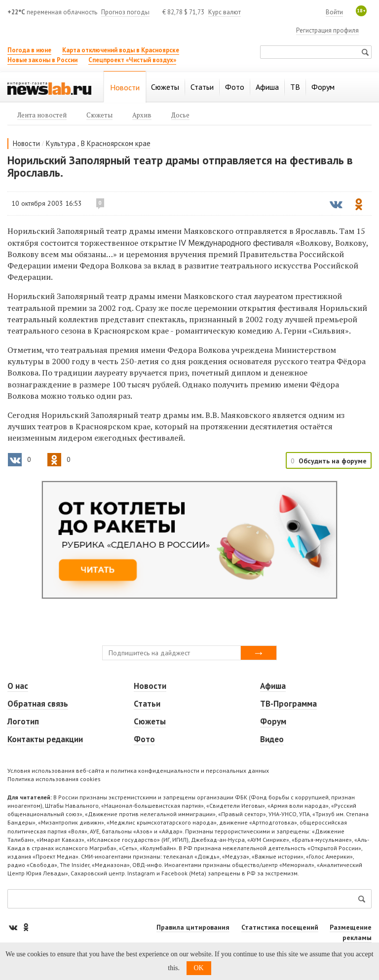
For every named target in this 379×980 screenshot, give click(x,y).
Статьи (147, 704)
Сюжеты (150, 721)
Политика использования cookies (54, 779)
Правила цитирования (193, 927)
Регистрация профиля (327, 30)
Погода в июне (29, 50)
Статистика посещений (280, 927)
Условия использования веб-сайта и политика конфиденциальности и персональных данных (138, 771)
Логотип (23, 721)
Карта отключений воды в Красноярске (121, 50)
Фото (144, 739)
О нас (18, 686)
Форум (273, 721)
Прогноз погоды (125, 12)
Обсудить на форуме (333, 461)
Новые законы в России (42, 60)
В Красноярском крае (116, 143)
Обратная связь (38, 704)
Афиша (273, 686)
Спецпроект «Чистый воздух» (132, 60)
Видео (272, 739)
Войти (334, 12)
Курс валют (225, 12)
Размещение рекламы (351, 932)
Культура (61, 143)
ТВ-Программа (288, 704)
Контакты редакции (45, 739)
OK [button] (199, 968)
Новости (26, 143)
